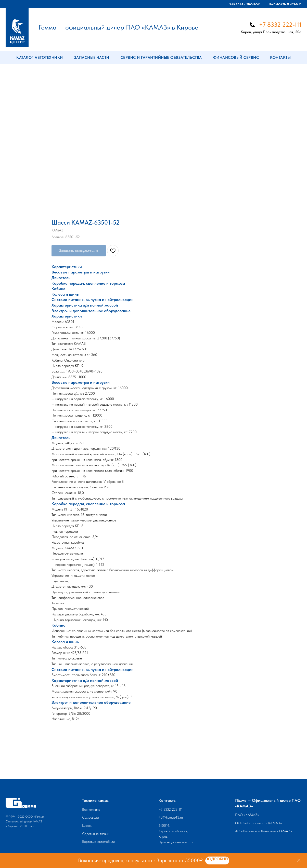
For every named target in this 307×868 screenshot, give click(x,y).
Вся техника (91, 809)
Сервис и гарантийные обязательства (161, 58)
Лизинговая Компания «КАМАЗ (267, 831)
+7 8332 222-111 (280, 25)
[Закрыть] (299, 860)
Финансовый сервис (236, 58)
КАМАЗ (251, 815)
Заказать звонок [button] (245, 4)
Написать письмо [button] (285, 4)
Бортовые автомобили (98, 842)
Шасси (87, 825)
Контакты (280, 58)
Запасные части (92, 58)
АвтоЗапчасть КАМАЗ (263, 823)
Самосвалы (91, 817)
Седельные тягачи (96, 834)
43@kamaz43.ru (171, 817)
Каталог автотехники (40, 58)
